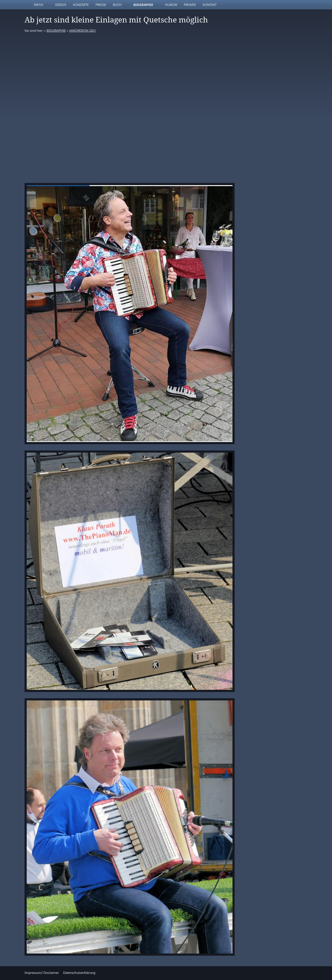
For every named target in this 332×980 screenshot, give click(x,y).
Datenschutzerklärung (79, 973)
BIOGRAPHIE (56, 30)
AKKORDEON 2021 (82, 30)
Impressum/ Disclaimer (42, 973)
